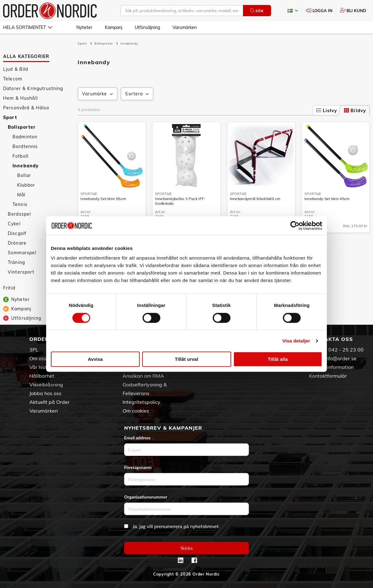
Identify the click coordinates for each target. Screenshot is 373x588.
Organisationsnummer (147, 497)
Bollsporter (22, 127)
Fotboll (20, 156)
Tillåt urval (187, 359)
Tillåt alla (278, 359)
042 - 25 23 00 (346, 350)
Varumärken (185, 27)
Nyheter (84, 27)
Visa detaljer (296, 341)
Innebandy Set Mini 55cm (103, 199)
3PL (34, 350)
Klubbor (26, 185)
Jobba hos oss (45, 393)
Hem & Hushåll (20, 98)
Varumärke (98, 94)
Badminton (25, 137)
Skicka (187, 548)
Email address (139, 438)
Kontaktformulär (328, 376)
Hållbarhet (42, 376)
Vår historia (43, 367)
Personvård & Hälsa (26, 108)
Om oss (38, 358)
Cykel (14, 224)
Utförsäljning (147, 27)
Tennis (20, 204)
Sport (10, 117)
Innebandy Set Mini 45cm (327, 199)
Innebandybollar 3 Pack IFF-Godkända (180, 201)
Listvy (327, 111)
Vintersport (21, 272)
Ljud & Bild (16, 69)
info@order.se (340, 358)
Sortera (138, 94)
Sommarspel (22, 253)
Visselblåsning (46, 385)
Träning (16, 262)
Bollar (24, 175)
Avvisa (95, 359)
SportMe (89, 194)
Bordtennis (25, 146)
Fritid (9, 288)
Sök (257, 11)
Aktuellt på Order (49, 402)
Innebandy (26, 166)
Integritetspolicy (141, 402)
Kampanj (114, 27)
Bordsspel (19, 214)
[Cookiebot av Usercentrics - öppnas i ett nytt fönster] (295, 226)
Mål (21, 195)
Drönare (17, 243)
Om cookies (136, 411)
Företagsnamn (139, 467)
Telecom (13, 79)
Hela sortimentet (28, 27)
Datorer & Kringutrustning (33, 88)
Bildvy (355, 111)
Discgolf (17, 233)
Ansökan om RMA (143, 376)
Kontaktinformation (331, 367)
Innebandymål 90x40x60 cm (255, 199)
